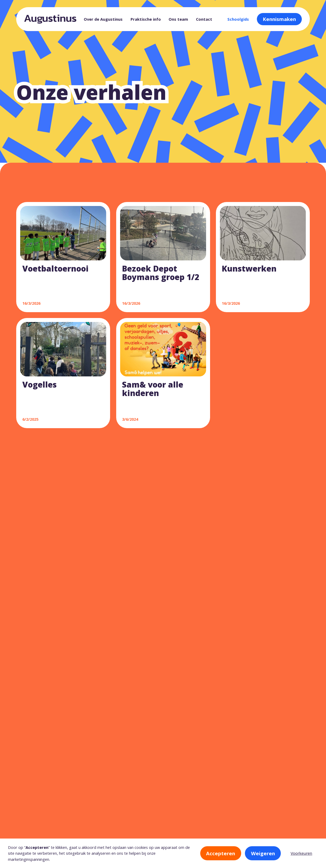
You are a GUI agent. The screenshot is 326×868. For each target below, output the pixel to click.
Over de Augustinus (103, 19)
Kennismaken (279, 19)
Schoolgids (238, 19)
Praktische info (146, 19)
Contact (204, 19)
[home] (50, 19)
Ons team (178, 19)
